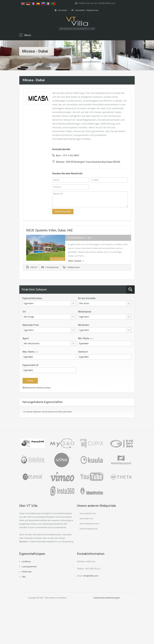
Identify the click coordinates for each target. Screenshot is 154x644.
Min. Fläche (86, 338)
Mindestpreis (85, 312)
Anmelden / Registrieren (85, 10)
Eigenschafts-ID (31, 365)
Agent (26, 338)
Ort (24, 312)
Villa (24, 577)
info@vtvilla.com (107, 3)
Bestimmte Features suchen (37, 388)
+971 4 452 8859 (71, 156)
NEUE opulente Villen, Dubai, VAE (50, 230)
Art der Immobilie (87, 298)
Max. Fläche (31, 352)
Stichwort (83, 352)
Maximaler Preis (31, 325)
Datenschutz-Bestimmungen (107, 598)
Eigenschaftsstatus (32, 298)
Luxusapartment (29, 567)
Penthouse (27, 572)
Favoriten (61, 10)
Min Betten (84, 325)
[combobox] (49, 303)
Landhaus (26, 561)
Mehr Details (76, 261)
